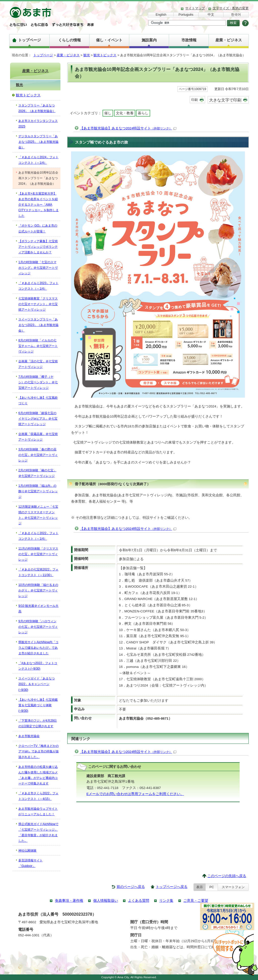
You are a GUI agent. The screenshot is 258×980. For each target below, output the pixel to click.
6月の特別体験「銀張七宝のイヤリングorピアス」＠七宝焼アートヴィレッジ (38, 419)
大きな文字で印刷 (225, 100)
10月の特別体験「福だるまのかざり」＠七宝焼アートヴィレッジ (38, 590)
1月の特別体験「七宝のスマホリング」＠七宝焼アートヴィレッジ (38, 268)
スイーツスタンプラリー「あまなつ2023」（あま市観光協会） (38, 325)
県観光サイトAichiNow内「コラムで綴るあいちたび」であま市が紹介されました (38, 648)
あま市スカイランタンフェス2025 (38, 124)
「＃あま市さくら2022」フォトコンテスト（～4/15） (38, 796)
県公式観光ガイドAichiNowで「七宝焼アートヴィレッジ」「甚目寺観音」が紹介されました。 (38, 832)
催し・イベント (109, 40)
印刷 (195, 100)
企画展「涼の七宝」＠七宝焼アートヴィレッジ (38, 364)
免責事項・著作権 (69, 901)
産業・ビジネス (229, 40)
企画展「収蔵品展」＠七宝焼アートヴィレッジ (38, 437)
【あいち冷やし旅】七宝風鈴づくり (38, 400)
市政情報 (189, 40)
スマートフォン (233, 887)
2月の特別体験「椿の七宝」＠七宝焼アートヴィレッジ (37, 473)
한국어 (236, 15)
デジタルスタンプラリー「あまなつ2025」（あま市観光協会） (38, 142)
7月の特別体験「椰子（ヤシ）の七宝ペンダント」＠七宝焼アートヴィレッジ (38, 382)
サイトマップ (195, 8)
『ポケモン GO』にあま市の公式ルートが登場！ (38, 228)
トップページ (29, 40)
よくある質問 (139, 901)
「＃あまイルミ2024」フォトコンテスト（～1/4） (38, 160)
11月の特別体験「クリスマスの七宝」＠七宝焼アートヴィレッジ (38, 554)
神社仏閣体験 (27, 851)
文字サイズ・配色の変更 (231, 8)
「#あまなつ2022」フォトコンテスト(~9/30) (38, 666)
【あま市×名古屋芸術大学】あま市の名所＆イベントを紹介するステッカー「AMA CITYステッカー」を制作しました (39, 205)
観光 (87, 55)
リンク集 (166, 901)
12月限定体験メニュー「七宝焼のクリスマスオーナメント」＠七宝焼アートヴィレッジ (38, 515)
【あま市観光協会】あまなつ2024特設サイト (128, 128)
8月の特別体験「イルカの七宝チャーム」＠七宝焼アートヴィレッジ (38, 346)
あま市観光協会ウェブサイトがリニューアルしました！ (38, 811)
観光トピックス (105, 55)
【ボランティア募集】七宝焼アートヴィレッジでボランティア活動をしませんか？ (38, 247)
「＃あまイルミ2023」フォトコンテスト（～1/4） (38, 286)
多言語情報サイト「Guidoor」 (30, 863)
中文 (211, 15)
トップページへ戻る (172, 887)
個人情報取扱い (106, 901)
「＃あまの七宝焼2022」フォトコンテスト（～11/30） (38, 572)
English (161, 15)
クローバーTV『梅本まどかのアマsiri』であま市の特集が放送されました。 (39, 751)
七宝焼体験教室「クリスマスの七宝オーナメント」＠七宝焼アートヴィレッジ (38, 304)
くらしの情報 (70, 40)
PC (212, 887)
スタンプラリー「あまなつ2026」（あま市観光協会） (37, 108)
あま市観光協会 (29, 736)
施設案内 (149, 40)
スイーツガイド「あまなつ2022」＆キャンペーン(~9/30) (37, 684)
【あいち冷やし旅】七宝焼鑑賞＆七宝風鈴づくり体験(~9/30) (38, 705)
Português (186, 15)
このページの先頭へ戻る (227, 876)
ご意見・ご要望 (196, 901)
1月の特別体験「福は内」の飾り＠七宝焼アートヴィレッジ (38, 491)
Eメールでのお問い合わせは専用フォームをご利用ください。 (135, 794)
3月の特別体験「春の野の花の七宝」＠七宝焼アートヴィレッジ (38, 455)
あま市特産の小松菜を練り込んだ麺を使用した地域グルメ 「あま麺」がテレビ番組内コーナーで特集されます (38, 775)
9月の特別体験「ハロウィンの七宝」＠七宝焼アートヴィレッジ (38, 627)
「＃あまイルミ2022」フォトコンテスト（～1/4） (38, 536)
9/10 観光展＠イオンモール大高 (38, 609)
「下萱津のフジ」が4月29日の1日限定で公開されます (38, 723)
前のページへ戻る (131, 887)
